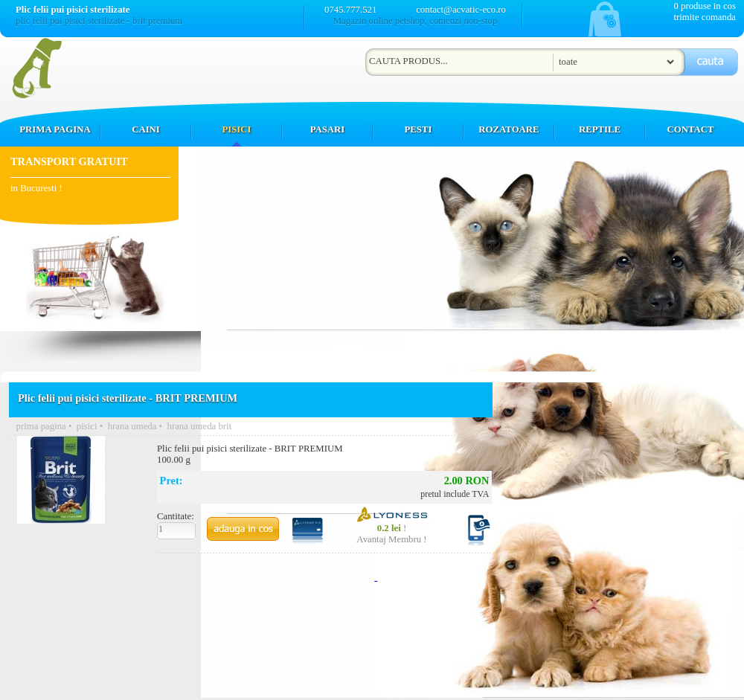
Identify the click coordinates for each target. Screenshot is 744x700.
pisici (87, 426)
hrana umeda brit (199, 426)
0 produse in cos (705, 6)
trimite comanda (705, 17)
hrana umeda (132, 426)
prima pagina (41, 426)
